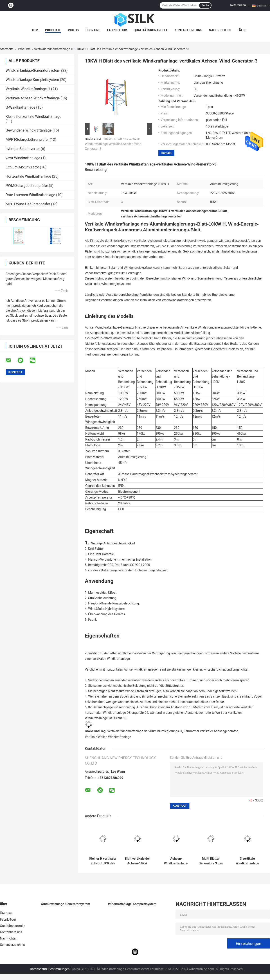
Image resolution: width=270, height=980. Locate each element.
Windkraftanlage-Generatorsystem (33, 70)
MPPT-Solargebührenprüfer (27, 140)
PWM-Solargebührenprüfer (27, 186)
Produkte (53, 30)
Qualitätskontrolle (151, 30)
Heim (34, 30)
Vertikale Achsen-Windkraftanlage (33, 98)
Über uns (93, 30)
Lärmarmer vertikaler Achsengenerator (211, 731)
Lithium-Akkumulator (22, 167)
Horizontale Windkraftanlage (28, 176)
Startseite (7, 49)
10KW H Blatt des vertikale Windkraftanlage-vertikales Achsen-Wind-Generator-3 (114, 144)
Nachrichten (220, 30)
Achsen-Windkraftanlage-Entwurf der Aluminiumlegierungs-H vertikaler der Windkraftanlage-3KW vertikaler (176, 861)
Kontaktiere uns (188, 30)
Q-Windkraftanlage (20, 107)
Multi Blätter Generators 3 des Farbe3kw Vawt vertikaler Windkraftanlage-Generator (211, 861)
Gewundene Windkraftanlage (29, 130)
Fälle (242, 30)
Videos (73, 30)
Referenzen (238, 5)
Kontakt (166, 153)
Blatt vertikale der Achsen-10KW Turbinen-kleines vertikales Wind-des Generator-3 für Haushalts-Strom (137, 861)
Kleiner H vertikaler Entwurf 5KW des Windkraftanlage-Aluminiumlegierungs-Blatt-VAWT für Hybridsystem (103, 861)
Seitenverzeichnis (12, 945)
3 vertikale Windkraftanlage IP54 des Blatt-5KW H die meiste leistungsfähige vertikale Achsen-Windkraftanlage (247, 861)
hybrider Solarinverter (23, 149)
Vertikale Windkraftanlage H (54, 49)
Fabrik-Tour (117, 30)
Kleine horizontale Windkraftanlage (33, 117)
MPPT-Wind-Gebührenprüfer (28, 204)
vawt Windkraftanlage (23, 158)
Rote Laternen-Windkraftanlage (30, 195)
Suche (205, 5)
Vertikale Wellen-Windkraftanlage (108, 737)
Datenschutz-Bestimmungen (50, 969)
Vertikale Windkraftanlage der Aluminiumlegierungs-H (145, 731)
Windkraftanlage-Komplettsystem (32, 80)
